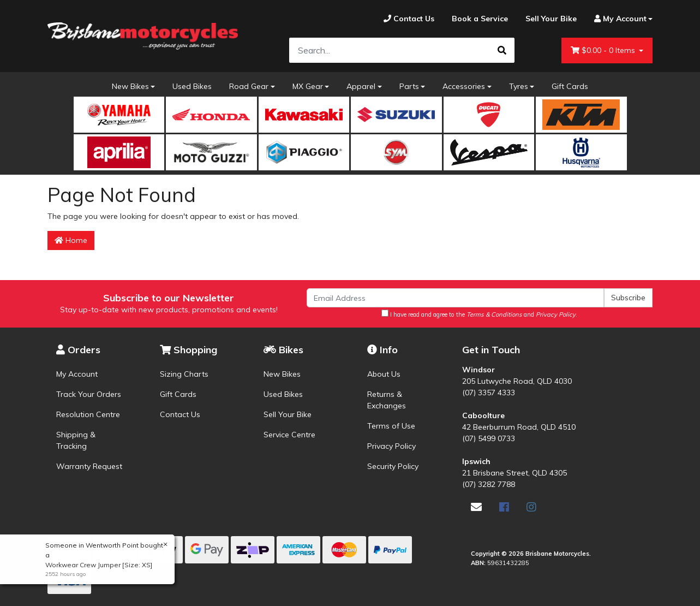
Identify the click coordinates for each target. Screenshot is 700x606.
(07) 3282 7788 (489, 484)
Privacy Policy (391, 446)
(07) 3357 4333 (489, 393)
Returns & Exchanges (387, 400)
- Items (604, 50)
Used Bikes (192, 86)
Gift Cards (570, 86)
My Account (77, 374)
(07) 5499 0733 (489, 438)
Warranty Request (89, 466)
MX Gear (308, 86)
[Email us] (476, 507)
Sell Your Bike (288, 414)
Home (71, 240)
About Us (384, 374)
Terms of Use (391, 426)
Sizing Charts (184, 374)
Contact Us (180, 414)
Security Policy (393, 466)
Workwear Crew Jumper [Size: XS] (98, 565)
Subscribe (628, 298)
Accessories (464, 86)
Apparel (361, 86)
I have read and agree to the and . (479, 314)
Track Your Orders (89, 394)
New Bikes (130, 86)
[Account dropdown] (619, 19)
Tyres (519, 86)
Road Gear (249, 86)
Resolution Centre (88, 414)
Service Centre (289, 435)
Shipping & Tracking (76, 440)
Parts (409, 86)
